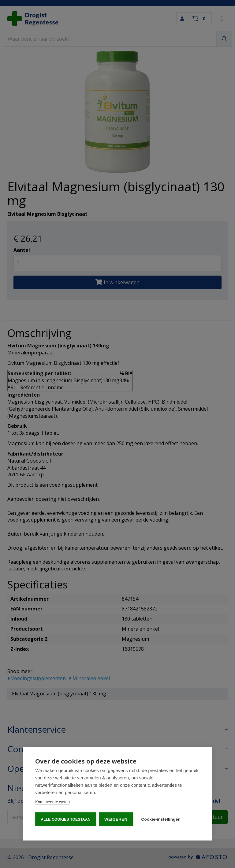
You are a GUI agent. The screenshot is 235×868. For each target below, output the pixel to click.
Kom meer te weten (52, 802)
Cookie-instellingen (161, 819)
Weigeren (116, 819)
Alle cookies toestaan (65, 819)
